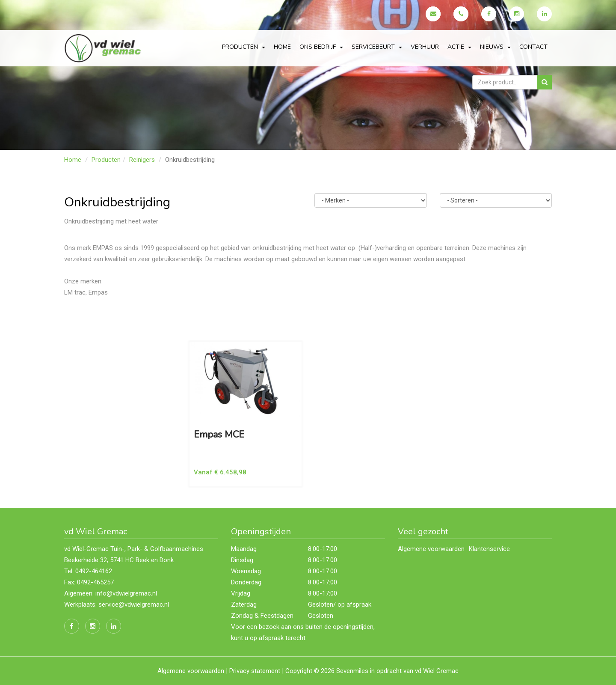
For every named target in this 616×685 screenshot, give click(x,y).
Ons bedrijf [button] (321, 47)
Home (282, 47)
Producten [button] (244, 47)
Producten (106, 160)
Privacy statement (255, 671)
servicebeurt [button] (377, 47)
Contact (533, 47)
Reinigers (142, 160)
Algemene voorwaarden (431, 549)
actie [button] (459, 47)
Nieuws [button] (495, 47)
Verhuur (425, 47)
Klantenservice (489, 549)
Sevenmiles (352, 671)
